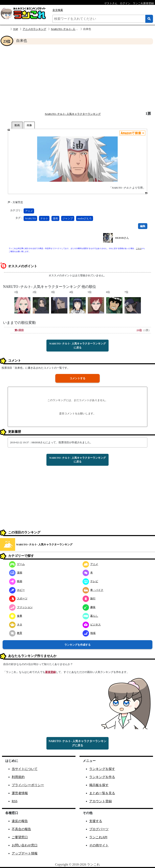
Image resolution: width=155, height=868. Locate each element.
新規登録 (50, 672)
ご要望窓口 (20, 837)
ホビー (17, 590)
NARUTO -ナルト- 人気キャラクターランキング (73, 114)
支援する (96, 821)
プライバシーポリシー (28, 785)
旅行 (89, 598)
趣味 (89, 607)
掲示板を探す (99, 785)
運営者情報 (20, 793)
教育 (16, 633)
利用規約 (18, 777)
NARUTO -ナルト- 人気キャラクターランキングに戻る (77, 346)
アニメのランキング (34, 29)
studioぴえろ (84, 218)
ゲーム (17, 564)
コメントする (77, 378)
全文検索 (58, 10)
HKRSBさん (122, 238)
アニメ (29, 211)
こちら (139, 248)
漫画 (55, 218)
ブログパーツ (99, 829)
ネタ (16, 625)
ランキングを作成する (77, 645)
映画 (16, 581)
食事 (16, 616)
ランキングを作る (102, 777)
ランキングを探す (102, 769)
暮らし (90, 616)
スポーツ (18, 598)
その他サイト (99, 845)
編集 (143, 226)
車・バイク (93, 590)
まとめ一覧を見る (102, 793)
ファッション (21, 607)
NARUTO (30, 218)
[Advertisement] (77, 78)
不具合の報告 (21, 829)
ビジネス (92, 625)
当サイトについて (25, 769)
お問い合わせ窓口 (25, 845)
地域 (89, 633)
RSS (15, 801)
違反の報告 (20, 821)
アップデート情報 (25, 853)
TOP (16, 29)
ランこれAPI (98, 837)
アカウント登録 (101, 801)
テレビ (90, 581)
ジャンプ (68, 218)
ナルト (44, 218)
